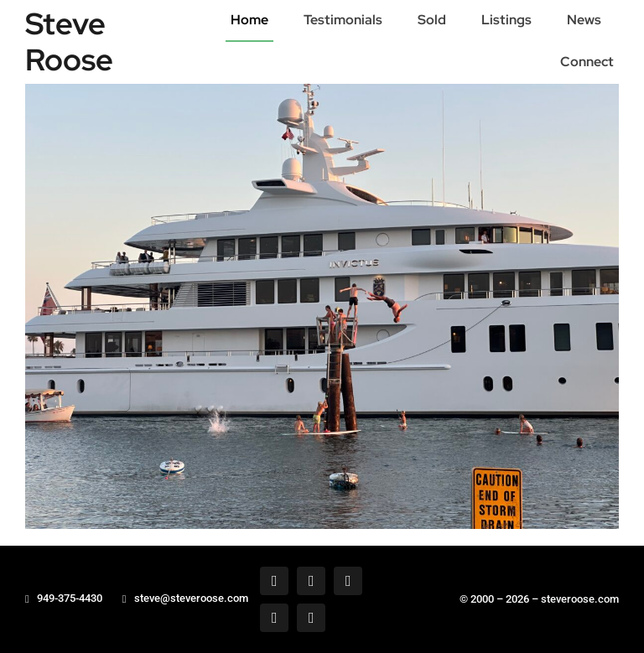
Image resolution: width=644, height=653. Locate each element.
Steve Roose (69, 41)
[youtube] (311, 618)
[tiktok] (274, 618)
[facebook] (274, 581)
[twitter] (311, 581)
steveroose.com (580, 599)
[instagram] (348, 581)
